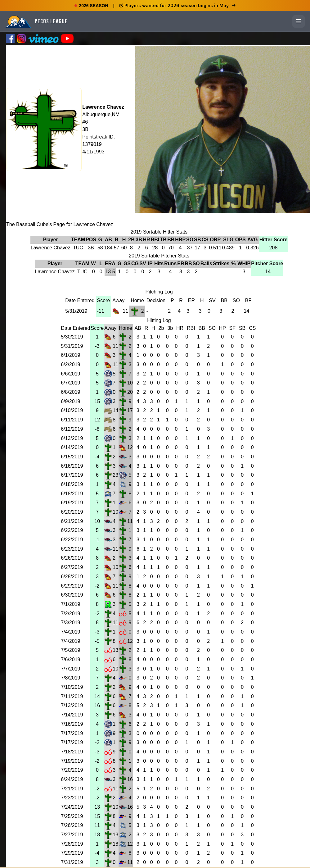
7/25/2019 (72, 816)
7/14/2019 (72, 715)
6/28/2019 (72, 577)
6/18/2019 (72, 484)
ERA (110, 264)
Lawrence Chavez (103, 107)
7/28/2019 (72, 844)
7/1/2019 (70, 604)
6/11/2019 (72, 420)
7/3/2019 (70, 623)
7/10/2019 (72, 687)
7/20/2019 (72, 770)
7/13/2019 (72, 705)
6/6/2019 (70, 374)
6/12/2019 (72, 429)
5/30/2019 (72, 337)
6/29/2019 (72, 586)
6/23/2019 (72, 549)
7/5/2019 (70, 650)
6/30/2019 (72, 595)
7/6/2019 (70, 659)
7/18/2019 (72, 752)
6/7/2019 (70, 383)
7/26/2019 (72, 825)
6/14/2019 (72, 447)
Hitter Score (274, 240)
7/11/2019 (72, 696)
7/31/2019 (72, 862)
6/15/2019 (72, 457)
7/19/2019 (72, 761)
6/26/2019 (72, 558)
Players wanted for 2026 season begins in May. (177, 5)
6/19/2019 (72, 503)
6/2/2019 (70, 364)
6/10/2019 (72, 410)
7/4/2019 (70, 632)
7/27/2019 (72, 835)
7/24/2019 (72, 807)
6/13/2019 (72, 438)
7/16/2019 (72, 724)
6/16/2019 (72, 466)
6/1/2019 (70, 355)
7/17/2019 (72, 733)
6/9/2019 (70, 401)
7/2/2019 (70, 614)
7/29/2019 (72, 853)
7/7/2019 (70, 669)
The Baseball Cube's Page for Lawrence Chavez (60, 224)
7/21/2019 (72, 789)
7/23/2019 (72, 798)
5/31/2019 (76, 311)
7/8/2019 (70, 678)
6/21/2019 (72, 521)
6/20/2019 (72, 512)
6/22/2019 (72, 530)
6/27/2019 (72, 567)
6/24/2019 (72, 779)
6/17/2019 (72, 475)
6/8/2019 (70, 392)
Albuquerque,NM (101, 114)
